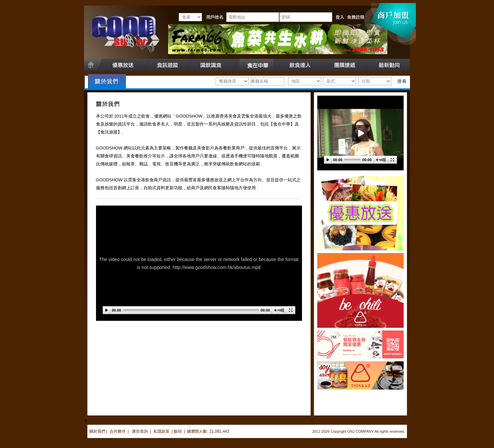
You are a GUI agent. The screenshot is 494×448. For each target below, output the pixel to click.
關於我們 (97, 431)
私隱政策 (161, 431)
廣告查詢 (140, 431)
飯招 (178, 431)
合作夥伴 (118, 431)
